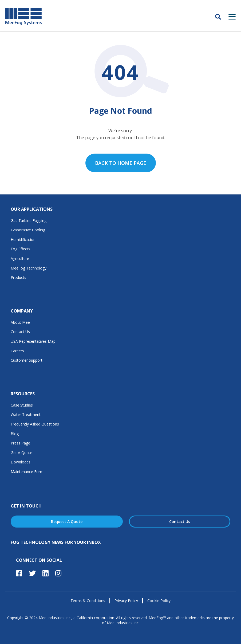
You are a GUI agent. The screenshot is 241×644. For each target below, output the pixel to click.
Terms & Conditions (88, 601)
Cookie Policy (159, 601)
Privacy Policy (126, 601)
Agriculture (20, 258)
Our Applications (32, 209)
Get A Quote (21, 453)
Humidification (23, 239)
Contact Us (20, 332)
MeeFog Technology (29, 268)
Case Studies (22, 405)
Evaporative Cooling (28, 230)
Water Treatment (26, 414)
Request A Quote (67, 522)
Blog (15, 434)
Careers (17, 351)
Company (22, 311)
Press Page (20, 443)
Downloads (21, 462)
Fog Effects (20, 249)
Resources (23, 394)
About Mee (20, 322)
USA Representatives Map (33, 341)
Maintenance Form (27, 472)
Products (18, 277)
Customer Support (27, 360)
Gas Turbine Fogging (29, 220)
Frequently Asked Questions (35, 424)
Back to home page (121, 163)
